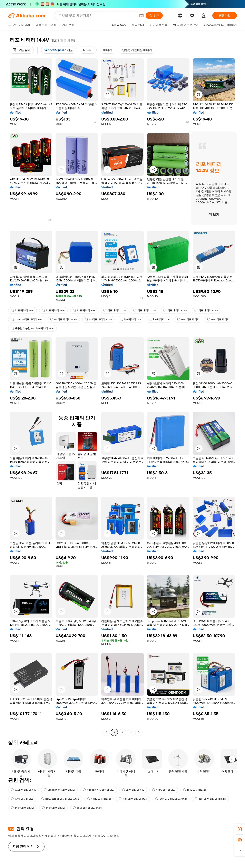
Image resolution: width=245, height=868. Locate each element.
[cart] (193, 16)
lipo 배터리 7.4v (130, 319)
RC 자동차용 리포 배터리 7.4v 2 (60, 799)
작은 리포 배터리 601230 (171, 799)
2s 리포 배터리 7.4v (23, 790)
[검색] (154, 16)
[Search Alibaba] (97, 16)
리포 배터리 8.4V (84, 310)
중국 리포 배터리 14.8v (87, 808)
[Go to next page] (139, 732)
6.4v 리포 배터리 (188, 319)
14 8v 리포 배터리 (22, 808)
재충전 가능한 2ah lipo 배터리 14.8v (32, 328)
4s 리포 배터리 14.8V (64, 319)
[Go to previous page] (106, 732)
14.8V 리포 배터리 (99, 799)
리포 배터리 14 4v (22, 310)
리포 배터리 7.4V (133, 790)
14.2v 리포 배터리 (164, 790)
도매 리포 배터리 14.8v (133, 799)
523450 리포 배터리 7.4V (27, 319)
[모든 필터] (22, 50)
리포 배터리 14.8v (175, 310)
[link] (240, 829)
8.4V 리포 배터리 (194, 790)
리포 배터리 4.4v (114, 310)
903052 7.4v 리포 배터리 (59, 790)
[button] (141, 16)
